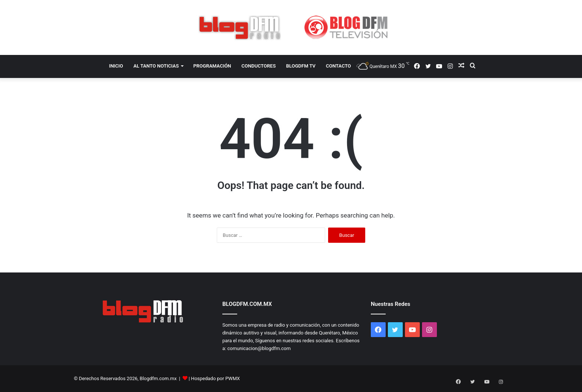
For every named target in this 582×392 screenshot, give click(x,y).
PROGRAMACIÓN (212, 66)
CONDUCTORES (259, 66)
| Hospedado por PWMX (214, 378)
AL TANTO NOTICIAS (156, 66)
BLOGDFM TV (301, 66)
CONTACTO (339, 66)
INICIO (116, 66)
